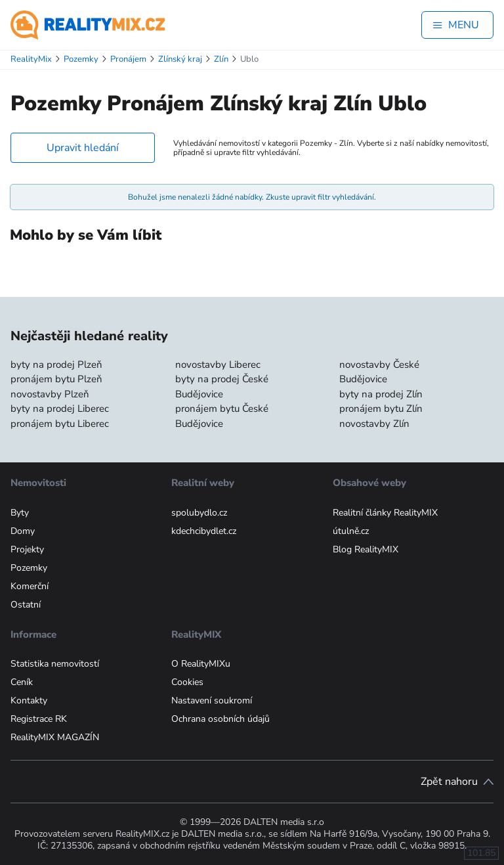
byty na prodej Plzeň (56, 365)
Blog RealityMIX (366, 549)
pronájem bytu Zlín (381, 409)
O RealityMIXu (201, 664)
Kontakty (29, 700)
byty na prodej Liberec (60, 409)
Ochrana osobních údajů (220, 719)
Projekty (27, 549)
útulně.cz (351, 531)
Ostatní (26, 605)
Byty (20, 513)
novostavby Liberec (218, 365)
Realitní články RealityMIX (385, 513)
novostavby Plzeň (50, 394)
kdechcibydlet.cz (204, 531)
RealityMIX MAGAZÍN (55, 737)
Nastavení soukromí (212, 700)
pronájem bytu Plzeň (56, 379)
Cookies (187, 682)
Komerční (30, 586)
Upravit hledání (83, 148)
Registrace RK (39, 719)
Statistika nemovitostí (55, 664)
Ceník (22, 682)
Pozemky (29, 568)
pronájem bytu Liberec (60, 424)
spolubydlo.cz (199, 513)
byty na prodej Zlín (381, 394)
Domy (23, 531)
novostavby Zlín (374, 424)
